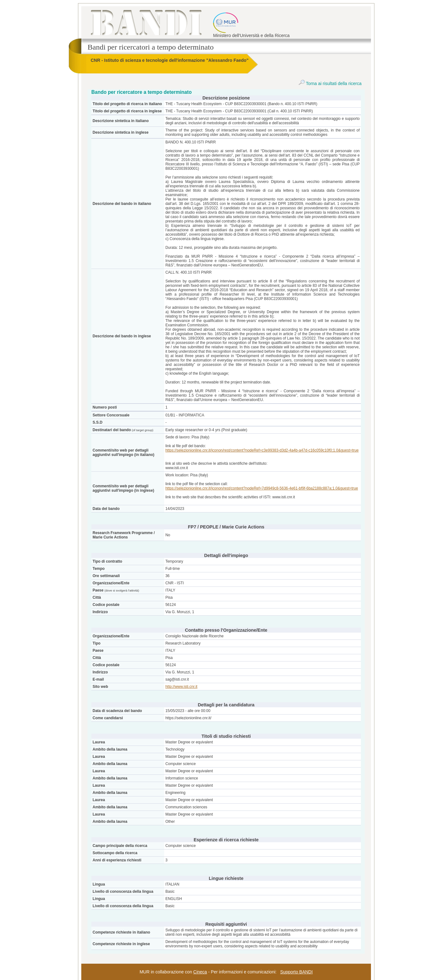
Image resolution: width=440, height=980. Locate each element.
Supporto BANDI (297, 972)
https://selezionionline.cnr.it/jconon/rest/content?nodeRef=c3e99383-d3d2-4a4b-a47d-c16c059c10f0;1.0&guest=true (262, 450)
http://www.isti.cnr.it (181, 687)
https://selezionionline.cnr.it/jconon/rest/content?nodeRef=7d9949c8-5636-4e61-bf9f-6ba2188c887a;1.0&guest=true (262, 488)
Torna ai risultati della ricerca (330, 83)
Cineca (200, 972)
